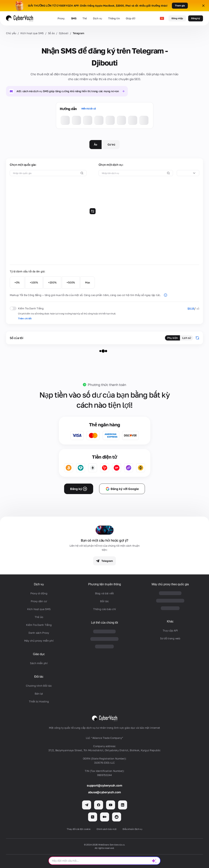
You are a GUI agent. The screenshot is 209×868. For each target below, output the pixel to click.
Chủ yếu (11, 33)
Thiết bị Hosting (39, 701)
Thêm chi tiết (25, 318)
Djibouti (64, 33)
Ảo (95, 144)
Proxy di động (39, 593)
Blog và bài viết (104, 593)
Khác (170, 621)
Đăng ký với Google (122, 489)
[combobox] (188, 173)
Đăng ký (196, 18)
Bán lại (39, 694)
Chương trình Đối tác (39, 686)
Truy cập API (170, 630)
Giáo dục (39, 654)
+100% (34, 282)
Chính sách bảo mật (107, 829)
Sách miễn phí (39, 663)
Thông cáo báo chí (104, 609)
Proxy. (61, 18)
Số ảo (51, 33)
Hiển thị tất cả (89, 109)
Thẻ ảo (39, 617)
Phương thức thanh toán (107, 385)
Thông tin (114, 18)
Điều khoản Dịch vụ (132, 829)
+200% (52, 282)
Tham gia (180, 6)
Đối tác (39, 677)
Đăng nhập (177, 18)
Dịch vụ (98, 18)
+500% (71, 282)
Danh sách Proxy (39, 633)
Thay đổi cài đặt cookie (79, 829)
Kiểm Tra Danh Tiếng (39, 625)
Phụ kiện (172, 338)
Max (88, 282)
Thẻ (85, 18)
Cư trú (111, 144)
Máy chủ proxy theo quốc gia (170, 584)
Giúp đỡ (131, 18)
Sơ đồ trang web (170, 638)
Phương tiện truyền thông (104, 584)
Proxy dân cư (39, 601)
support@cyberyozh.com (104, 785)
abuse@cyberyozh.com (104, 792)
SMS (74, 18)
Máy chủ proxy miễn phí (39, 641)
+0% (17, 282)
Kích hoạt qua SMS (32, 33)
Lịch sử (187, 338)
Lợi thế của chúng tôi (104, 623)
